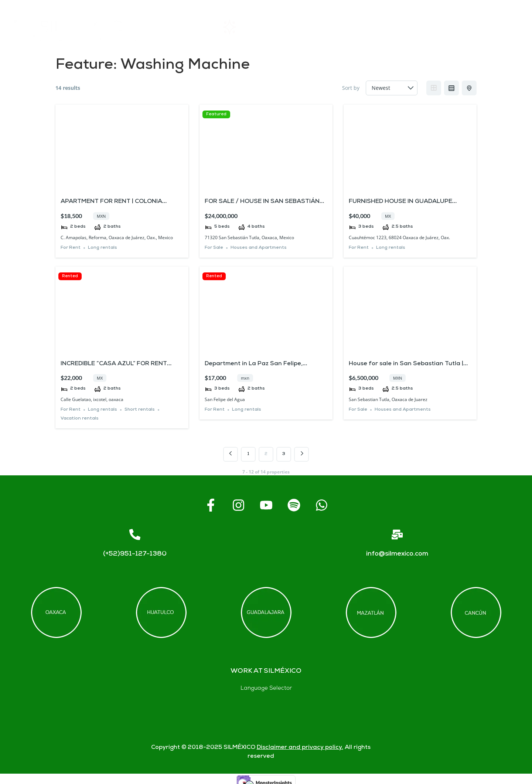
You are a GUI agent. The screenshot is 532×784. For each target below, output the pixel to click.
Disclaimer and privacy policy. (300, 748)
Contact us (435, 27)
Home (180, 27)
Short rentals (140, 410)
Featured (216, 114)
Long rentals (103, 248)
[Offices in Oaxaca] (56, 612)
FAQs (370, 27)
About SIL (307, 27)
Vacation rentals (80, 419)
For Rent (71, 248)
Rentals (241, 27)
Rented (70, 276)
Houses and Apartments (259, 248)
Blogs (500, 27)
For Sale (214, 248)
